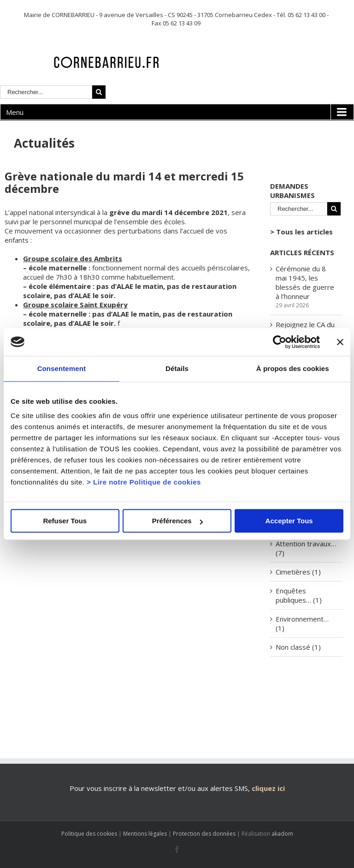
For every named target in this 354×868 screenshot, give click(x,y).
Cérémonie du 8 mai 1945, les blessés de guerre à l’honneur (305, 282)
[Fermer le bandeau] (340, 342)
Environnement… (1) (302, 623)
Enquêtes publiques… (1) (299, 595)
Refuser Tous (65, 521)
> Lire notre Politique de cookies (144, 482)
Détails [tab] (177, 368)
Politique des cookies (89, 834)
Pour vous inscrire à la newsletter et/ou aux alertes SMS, (160, 788)
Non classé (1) (298, 647)
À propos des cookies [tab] (293, 368)
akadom (282, 834)
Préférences (177, 521)
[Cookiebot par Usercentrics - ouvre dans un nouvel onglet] (280, 342)
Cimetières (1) (298, 572)
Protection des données (204, 834)
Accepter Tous (289, 521)
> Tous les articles (301, 232)
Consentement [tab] (62, 368)
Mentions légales (145, 834)
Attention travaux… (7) (306, 548)
